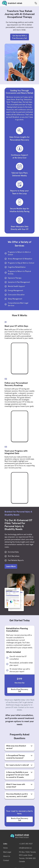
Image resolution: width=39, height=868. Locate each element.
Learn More (11, 566)
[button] (36, 3)
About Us (7, 856)
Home (5, 848)
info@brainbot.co (25, 848)
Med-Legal (7, 852)
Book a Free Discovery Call (20, 690)
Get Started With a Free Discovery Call (19, 37)
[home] (18, 3)
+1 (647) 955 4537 (26, 844)
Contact (6, 860)
